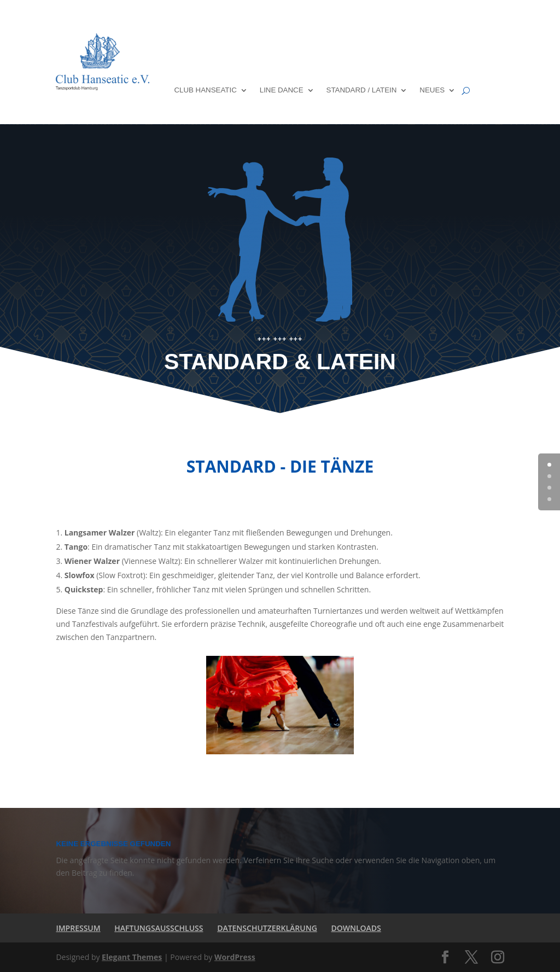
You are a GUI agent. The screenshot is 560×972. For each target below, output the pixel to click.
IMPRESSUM (78, 928)
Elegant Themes (132, 957)
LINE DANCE (282, 90)
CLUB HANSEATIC (205, 90)
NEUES (432, 90)
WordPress (235, 957)
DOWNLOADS (356, 928)
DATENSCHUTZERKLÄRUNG (267, 928)
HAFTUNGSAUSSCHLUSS (159, 928)
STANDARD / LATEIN (362, 90)
